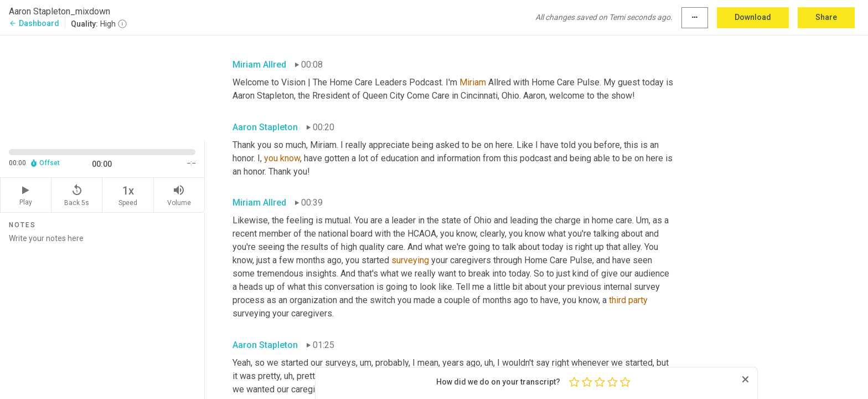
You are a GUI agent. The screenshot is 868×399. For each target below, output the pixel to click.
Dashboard (34, 23)
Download (753, 17)
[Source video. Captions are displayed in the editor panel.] (102, 87)
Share (826, 17)
